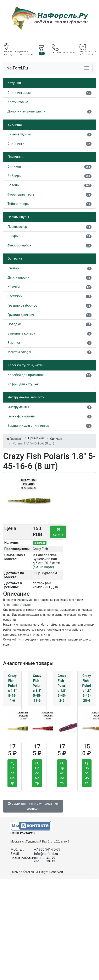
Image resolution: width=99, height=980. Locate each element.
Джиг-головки (18, 278)
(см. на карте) (43, 567)
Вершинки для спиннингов (28, 426)
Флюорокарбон (19, 245)
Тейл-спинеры (18, 204)
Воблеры (14, 176)
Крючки (14, 287)
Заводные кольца (21, 333)
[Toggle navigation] (87, 68)
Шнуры (13, 236)
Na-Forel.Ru (17, 68)
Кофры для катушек (23, 384)
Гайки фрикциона (21, 416)
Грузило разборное (22, 305)
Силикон (14, 167)
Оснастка (15, 259)
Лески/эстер (17, 227)
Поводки (14, 324)
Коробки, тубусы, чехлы (26, 365)
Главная (14, 439)
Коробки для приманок (26, 375)
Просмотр (12, 773)
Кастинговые (18, 102)
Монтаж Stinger (19, 352)
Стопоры (14, 268)
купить (58, 532)
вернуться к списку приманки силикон (33, 806)
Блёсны (13, 185)
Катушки (14, 83)
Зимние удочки (19, 134)
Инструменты (18, 407)
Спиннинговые (19, 93)
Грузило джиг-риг (21, 315)
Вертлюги (15, 343)
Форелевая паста (21, 194)
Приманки (15, 157)
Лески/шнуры (18, 217)
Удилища (15, 125)
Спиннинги (16, 144)
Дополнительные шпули (26, 111)
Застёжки (15, 296)
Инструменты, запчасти (26, 397)
